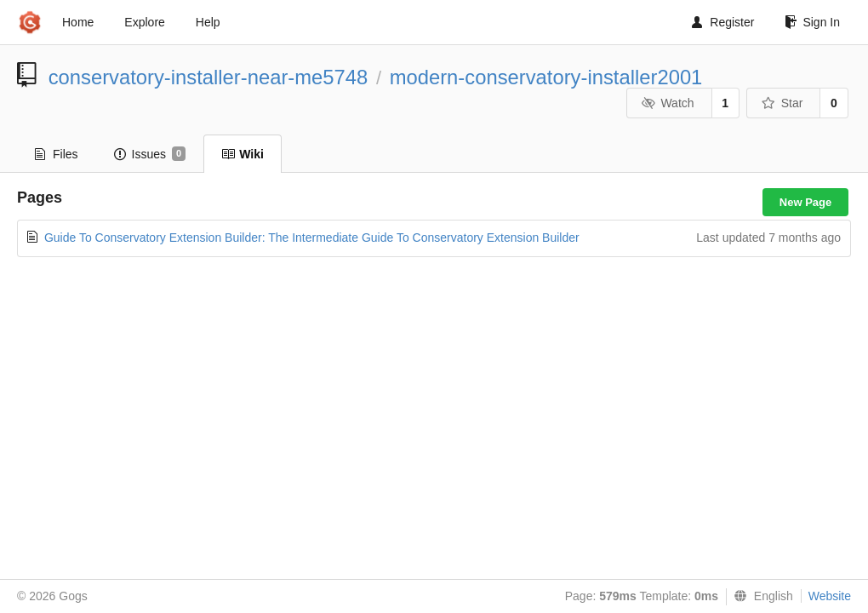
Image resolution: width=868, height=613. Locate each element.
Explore (144, 22)
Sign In (812, 22)
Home (78, 22)
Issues (150, 154)
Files (57, 154)
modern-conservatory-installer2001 (546, 77)
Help (208, 22)
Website (830, 596)
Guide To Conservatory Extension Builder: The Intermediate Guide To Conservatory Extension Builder (312, 238)
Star (782, 103)
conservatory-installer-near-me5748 (208, 77)
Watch (668, 103)
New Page (805, 202)
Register (723, 22)
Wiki (243, 154)
